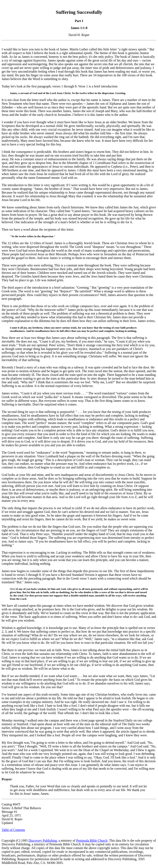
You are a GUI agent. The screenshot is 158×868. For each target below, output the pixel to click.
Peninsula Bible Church (92, 841)
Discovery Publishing (43, 841)
